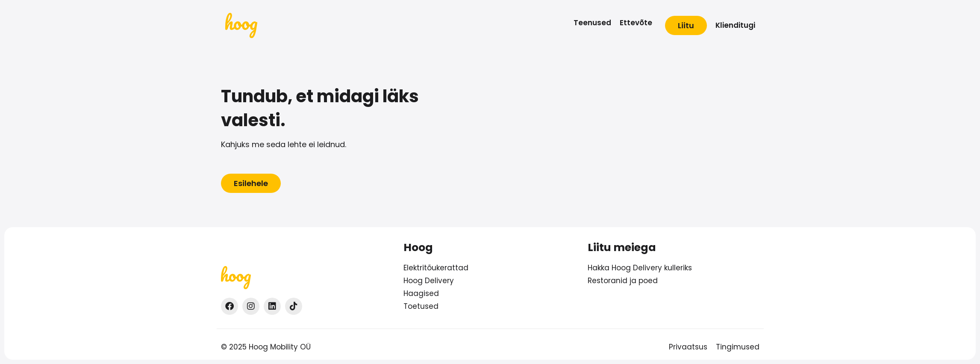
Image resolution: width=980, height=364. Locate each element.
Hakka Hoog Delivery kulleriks (640, 268)
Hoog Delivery (429, 281)
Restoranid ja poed (623, 281)
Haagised (421, 293)
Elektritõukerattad (436, 268)
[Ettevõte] (636, 23)
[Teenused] (592, 23)
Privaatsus (688, 347)
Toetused (421, 306)
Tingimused (738, 347)
